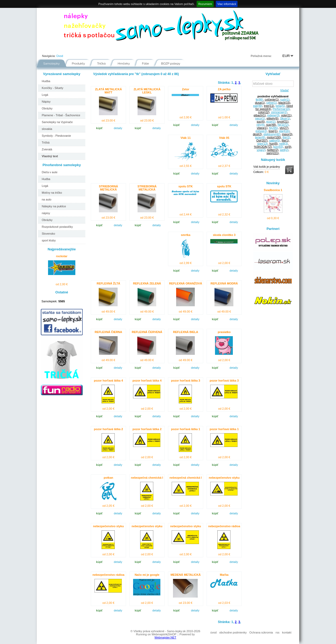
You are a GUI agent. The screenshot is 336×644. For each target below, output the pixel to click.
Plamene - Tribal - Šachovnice (61, 115)
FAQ (192, 48)
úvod (213, 632)
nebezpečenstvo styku (224, 478)
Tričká (101, 64)
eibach (260, 115)
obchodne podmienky (233, 632)
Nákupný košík (273, 160)
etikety (273, 118)
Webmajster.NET (166, 637)
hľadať (284, 90)
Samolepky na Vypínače (57, 122)
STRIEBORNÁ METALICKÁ (109, 188)
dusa (260, 103)
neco (260, 118)
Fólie (147, 48)
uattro (275, 140)
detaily (118, 128)
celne (272, 103)
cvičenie (272, 99)
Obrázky (47, 108)
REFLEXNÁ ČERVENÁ (147, 332)
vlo (284, 128)
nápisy (46, 213)
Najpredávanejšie (62, 249)
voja (261, 150)
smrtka (186, 235)
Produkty (78, 64)
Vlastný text (50, 156)
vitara (262, 128)
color (264, 112)
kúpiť (99, 128)
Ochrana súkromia (261, 632)
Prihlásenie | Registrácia (278, 48)
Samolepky (52, 64)
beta (280, 106)
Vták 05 (224, 138)
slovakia (47, 129)
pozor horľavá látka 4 (109, 381)
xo (288, 147)
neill (284, 144)
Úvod (46, 48)
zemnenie (279, 112)
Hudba (46, 81)
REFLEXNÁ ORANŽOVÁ (185, 283)
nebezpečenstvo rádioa (224, 526)
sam (272, 153)
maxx (287, 134)
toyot (283, 122)
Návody (126, 48)
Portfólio (68, 48)
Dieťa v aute (50, 172)
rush (285, 99)
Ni (283, 125)
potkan (108, 478)
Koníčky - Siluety (52, 88)
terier (260, 137)
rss (278, 632)
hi (274, 128)
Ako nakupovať (97, 48)
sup (271, 125)
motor (274, 137)
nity (261, 125)
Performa (281, 109)
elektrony (272, 134)
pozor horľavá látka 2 (109, 429)
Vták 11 (186, 138)
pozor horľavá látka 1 (186, 429)
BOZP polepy (171, 64)
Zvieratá (47, 149)
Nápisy (46, 102)
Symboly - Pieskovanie (56, 136)
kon (278, 147)
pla (284, 131)
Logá (45, 95)
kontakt (287, 632)
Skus (285, 118)
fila (285, 140)
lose (273, 131)
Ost (262, 140)
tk (259, 99)
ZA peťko (224, 89)
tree (269, 106)
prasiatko (224, 332)
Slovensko (48, 234)
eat (258, 106)
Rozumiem (205, 4)
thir (286, 137)
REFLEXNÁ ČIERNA (109, 332)
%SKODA (263, 147)
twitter (273, 150)
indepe (273, 115)
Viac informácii (227, 4)
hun (274, 144)
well (284, 150)
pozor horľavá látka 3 (186, 381)
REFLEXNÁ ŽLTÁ (108, 283)
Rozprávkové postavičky (57, 227)
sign (262, 144)
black (284, 103)
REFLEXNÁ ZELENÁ (147, 283)
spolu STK (186, 186)
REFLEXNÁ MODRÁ (224, 283)
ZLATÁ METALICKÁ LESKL (147, 91)
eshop (261, 131)
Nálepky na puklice (54, 206)
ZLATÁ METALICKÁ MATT (108, 91)
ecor (271, 122)
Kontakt (213, 48)
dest (257, 134)
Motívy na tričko (52, 193)
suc (261, 122)
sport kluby (49, 240)
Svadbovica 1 (273, 190)
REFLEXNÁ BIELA (185, 332)
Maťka (224, 575)
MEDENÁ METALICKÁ (186, 575)
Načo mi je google (147, 575)
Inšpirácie (170, 48)
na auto (47, 199)
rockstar (62, 256)
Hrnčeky (124, 64)
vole (286, 115)
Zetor (186, 89)
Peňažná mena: (261, 56)
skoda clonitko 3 (224, 235)
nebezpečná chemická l (147, 478)
